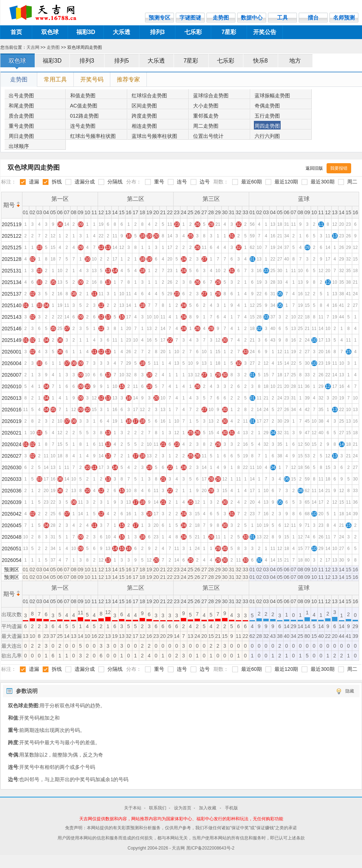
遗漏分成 (85, 182)
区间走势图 (144, 106)
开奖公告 (265, 32)
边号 (205, 182)
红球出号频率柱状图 (93, 136)
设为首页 (183, 808)
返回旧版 (314, 168)
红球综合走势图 (149, 96)
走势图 (53, 47)
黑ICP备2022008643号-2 (210, 848)
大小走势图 (206, 106)
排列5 (122, 61)
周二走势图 (206, 126)
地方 (295, 61)
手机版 (231, 808)
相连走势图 (144, 126)
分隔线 (115, 182)
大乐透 (122, 32)
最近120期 (286, 182)
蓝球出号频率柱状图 (154, 136)
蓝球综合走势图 (211, 96)
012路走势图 (84, 116)
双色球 (50, 32)
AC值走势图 (84, 106)
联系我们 (158, 808)
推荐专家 (128, 79)
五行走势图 (267, 116)
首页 (16, 32)
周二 (352, 182)
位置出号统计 (208, 136)
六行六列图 (267, 136)
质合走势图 (21, 116)
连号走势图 (83, 126)
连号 (182, 182)
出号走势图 (21, 96)
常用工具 (55, 79)
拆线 (57, 182)
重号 (159, 182)
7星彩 (229, 32)
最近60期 (252, 182)
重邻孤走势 (206, 116)
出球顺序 (19, 146)
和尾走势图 (21, 106)
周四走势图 (267, 126)
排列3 (157, 32)
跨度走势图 (144, 116)
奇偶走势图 (267, 106)
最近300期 (322, 182)
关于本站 (133, 808)
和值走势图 (83, 96)
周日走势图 (21, 136)
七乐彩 (193, 32)
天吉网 (33, 47)
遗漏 (34, 182)
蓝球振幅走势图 (272, 96)
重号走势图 (21, 126)
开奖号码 (92, 79)
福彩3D (86, 32)
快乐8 (261, 61)
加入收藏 (208, 808)
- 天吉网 (178, 848)
